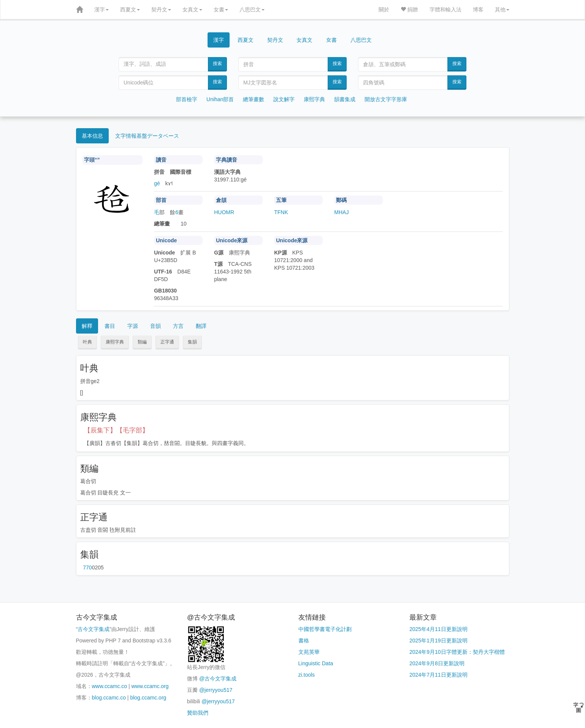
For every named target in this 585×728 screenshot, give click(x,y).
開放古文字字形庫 (386, 99)
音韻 (155, 326)
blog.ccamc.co (109, 698)
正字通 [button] (167, 342)
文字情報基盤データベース (147, 136)
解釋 (87, 326)
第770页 (87, 567)
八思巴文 (252, 10)
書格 (304, 641)
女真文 (192, 10)
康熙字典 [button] (115, 342)
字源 (133, 326)
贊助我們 (198, 713)
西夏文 (130, 10)
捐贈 (409, 10)
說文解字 (284, 99)
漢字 (101, 10)
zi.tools (307, 675)
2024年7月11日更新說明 (438, 675)
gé (157, 183)
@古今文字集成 (218, 679)
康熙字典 (314, 99)
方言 (178, 326)
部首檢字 (187, 99)
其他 (502, 10)
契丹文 (161, 10)
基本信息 (92, 136)
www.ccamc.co (110, 686)
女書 (221, 10)
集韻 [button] (192, 342)
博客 (478, 10)
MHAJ (341, 212)
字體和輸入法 (445, 10)
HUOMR (224, 212)
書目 (110, 326)
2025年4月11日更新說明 (438, 629)
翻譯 (201, 326)
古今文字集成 (94, 629)
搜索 (217, 64)
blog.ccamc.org (148, 698)
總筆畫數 (254, 99)
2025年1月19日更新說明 (438, 641)
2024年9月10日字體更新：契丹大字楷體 (457, 652)
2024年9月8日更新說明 (437, 663)
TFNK (281, 212)
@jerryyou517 (216, 690)
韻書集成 (345, 99)
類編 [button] (142, 342)
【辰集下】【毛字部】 (116, 430)
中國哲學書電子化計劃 (325, 629)
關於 (384, 10)
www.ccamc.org (150, 686)
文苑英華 (309, 652)
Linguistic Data (316, 663)
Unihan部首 (220, 99)
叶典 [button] (87, 342)
